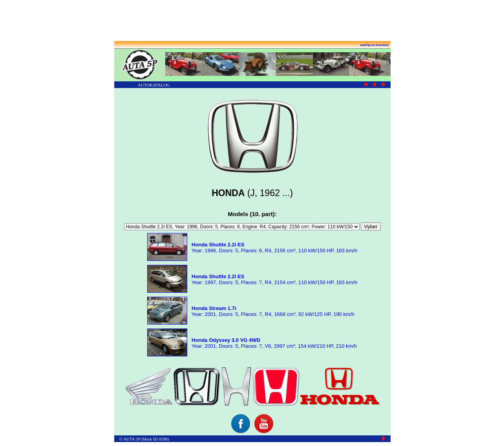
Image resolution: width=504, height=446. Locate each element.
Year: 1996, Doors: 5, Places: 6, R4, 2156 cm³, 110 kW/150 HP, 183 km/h (273, 248)
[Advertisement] (252, 21)
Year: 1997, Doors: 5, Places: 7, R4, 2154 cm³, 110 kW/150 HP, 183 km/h (273, 279)
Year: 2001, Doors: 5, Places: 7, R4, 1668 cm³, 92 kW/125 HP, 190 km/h (272, 311)
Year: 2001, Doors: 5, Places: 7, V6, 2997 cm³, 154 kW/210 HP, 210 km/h (273, 343)
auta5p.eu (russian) (375, 45)
